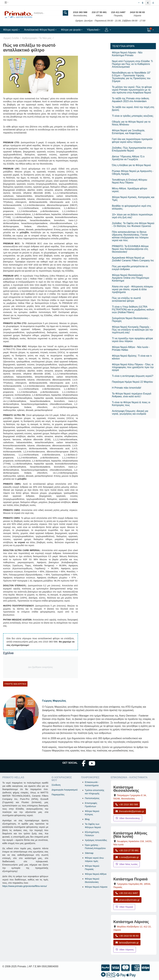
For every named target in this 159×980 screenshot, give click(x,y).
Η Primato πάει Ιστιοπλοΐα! (127, 388)
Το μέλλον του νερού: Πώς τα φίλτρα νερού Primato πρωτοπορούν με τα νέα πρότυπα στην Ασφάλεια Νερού (132, 90)
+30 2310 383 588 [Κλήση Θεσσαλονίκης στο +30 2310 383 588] (127, 804)
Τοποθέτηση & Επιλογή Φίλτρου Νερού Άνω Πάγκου (130, 181)
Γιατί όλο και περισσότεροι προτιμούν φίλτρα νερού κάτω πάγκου (132, 141)
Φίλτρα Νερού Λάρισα (96, 887)
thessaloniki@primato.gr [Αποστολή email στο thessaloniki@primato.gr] (130, 811)
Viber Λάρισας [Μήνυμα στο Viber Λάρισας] (125, 950)
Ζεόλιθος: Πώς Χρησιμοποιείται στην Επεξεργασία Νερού (132, 149)
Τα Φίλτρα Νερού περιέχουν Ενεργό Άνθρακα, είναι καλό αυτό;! (132, 395)
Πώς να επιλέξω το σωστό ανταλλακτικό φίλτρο (126, 299)
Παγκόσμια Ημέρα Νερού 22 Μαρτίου (132, 382)
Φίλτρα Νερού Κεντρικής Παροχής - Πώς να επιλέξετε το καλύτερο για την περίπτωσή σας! (132, 330)
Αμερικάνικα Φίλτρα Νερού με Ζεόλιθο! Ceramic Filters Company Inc (133, 259)
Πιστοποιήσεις (92, 798)
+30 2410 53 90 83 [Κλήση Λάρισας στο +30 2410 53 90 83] (127, 936)
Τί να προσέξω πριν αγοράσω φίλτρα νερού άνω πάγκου (132, 340)
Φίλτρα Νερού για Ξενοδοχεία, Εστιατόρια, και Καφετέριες (128, 132)
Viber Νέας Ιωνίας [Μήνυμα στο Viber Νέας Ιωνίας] (127, 864)
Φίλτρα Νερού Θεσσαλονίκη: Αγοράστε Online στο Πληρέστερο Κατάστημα (131, 278)
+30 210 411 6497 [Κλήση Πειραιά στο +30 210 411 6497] (127, 893)
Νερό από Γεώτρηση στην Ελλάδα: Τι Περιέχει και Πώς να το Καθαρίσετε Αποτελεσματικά (132, 64)
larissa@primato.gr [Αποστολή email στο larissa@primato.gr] (127, 943)
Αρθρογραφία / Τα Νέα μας (37, 38)
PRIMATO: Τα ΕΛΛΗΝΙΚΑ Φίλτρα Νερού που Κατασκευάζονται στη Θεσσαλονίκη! (130, 249)
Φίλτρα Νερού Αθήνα (96, 874)
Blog (87, 819)
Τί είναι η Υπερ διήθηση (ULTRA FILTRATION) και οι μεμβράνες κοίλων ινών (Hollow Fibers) (133, 310)
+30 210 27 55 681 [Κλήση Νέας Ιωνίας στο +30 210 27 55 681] (127, 850)
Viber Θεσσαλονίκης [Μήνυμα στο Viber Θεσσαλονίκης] (128, 818)
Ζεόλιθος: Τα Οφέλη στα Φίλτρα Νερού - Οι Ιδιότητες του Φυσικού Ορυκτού (133, 225)
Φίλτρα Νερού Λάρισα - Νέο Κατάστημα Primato (127, 54)
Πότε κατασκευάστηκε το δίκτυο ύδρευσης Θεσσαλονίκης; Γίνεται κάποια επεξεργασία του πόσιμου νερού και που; (130, 236)
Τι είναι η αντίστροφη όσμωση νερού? (133, 376)
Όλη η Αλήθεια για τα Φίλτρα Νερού (131, 165)
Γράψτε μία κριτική (15, 684)
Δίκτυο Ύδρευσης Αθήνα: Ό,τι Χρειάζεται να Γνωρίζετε (128, 158)
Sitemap (89, 853)
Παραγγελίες (58, 794)
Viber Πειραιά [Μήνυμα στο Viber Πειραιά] (124, 907)
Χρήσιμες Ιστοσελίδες (96, 840)
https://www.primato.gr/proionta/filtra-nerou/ (25, 886)
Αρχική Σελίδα (11, 38)
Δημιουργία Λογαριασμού (65, 790)
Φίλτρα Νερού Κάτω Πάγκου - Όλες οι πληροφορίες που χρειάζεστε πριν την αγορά (133, 367)
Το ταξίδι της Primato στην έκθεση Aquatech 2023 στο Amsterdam (131, 100)
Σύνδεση (56, 785)
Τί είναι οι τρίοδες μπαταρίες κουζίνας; (133, 116)
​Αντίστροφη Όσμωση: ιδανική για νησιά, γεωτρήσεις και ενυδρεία (130, 412)
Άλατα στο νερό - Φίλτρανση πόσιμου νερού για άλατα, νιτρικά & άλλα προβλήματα (133, 289)
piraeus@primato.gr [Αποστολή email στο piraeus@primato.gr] (127, 900)
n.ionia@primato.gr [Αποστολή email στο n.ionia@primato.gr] (127, 857)
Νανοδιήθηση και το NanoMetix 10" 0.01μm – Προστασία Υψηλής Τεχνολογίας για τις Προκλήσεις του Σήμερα (131, 77)
